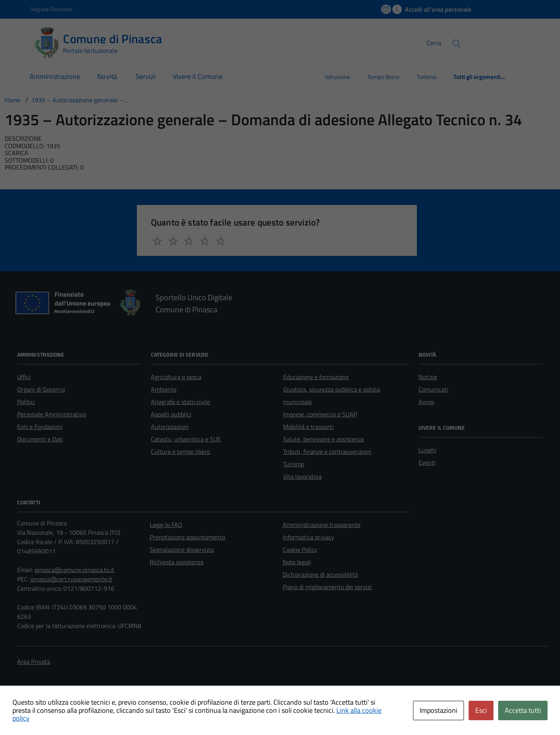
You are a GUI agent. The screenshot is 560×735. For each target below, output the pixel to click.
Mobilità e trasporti (308, 427)
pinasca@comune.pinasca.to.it (74, 570)
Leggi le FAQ (166, 525)
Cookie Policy (300, 549)
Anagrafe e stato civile (180, 402)
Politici (26, 402)
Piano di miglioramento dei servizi (327, 587)
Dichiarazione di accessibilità (320, 574)
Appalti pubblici (171, 414)
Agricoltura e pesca (176, 377)
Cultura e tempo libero (180, 451)
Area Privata (34, 661)
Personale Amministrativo (52, 414)
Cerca (434, 43)
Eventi (427, 462)
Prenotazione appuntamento (187, 537)
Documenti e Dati (40, 439)
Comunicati (433, 389)
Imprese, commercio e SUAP (320, 414)
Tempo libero (383, 77)
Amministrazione (55, 76)
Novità (108, 76)
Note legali (297, 562)
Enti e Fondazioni (40, 427)
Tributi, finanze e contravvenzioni (327, 451)
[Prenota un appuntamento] (387, 9)
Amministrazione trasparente (322, 525)
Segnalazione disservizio (182, 549)
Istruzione (338, 77)
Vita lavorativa (302, 476)
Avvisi (426, 402)
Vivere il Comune (198, 76)
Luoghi (427, 450)
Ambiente (164, 389)
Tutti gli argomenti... (479, 77)
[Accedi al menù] (17, 42)
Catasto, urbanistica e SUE (186, 439)
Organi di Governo (41, 389)
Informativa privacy (308, 537)
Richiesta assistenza (177, 562)
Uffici (24, 377)
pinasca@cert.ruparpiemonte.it (71, 579)
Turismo (427, 77)
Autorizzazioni (170, 427)
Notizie (428, 377)
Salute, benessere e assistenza (324, 439)
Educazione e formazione (316, 377)
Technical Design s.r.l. (72, 706)
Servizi (146, 76)
